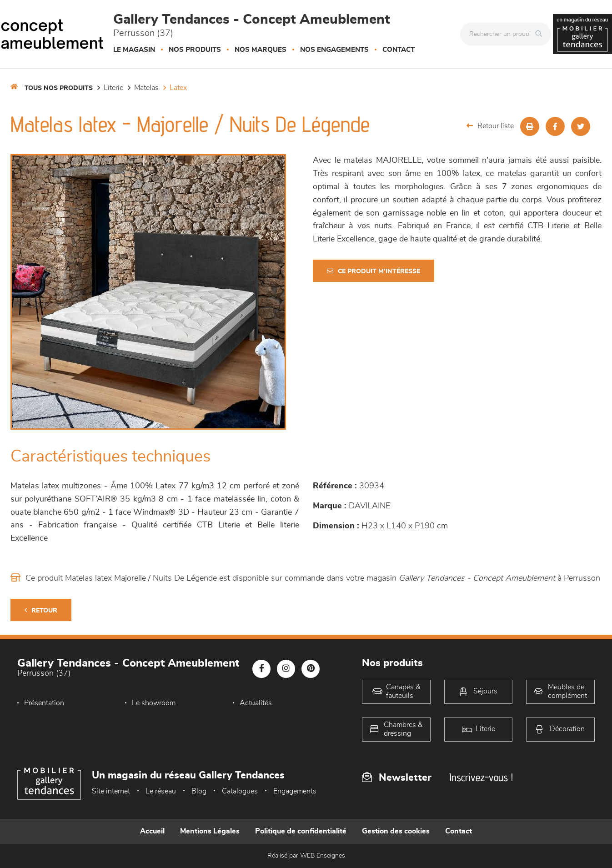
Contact (399, 50)
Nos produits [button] (195, 50)
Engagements (295, 791)
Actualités (256, 703)
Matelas (146, 88)
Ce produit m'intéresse (374, 271)
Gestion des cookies (396, 831)
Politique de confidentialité (301, 831)
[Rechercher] (541, 34)
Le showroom (154, 703)
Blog (199, 791)
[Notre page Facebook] (261, 669)
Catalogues (240, 791)
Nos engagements (334, 50)
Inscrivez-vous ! (481, 777)
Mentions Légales (210, 831)
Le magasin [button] (134, 50)
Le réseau (161, 791)
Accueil (152, 831)
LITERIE (113, 88)
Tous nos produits (59, 88)
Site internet (111, 791)
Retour (41, 610)
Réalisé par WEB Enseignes (306, 856)
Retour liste (490, 126)
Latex (178, 88)
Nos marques (261, 50)
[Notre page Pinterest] (311, 669)
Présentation (44, 703)
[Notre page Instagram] (286, 669)
